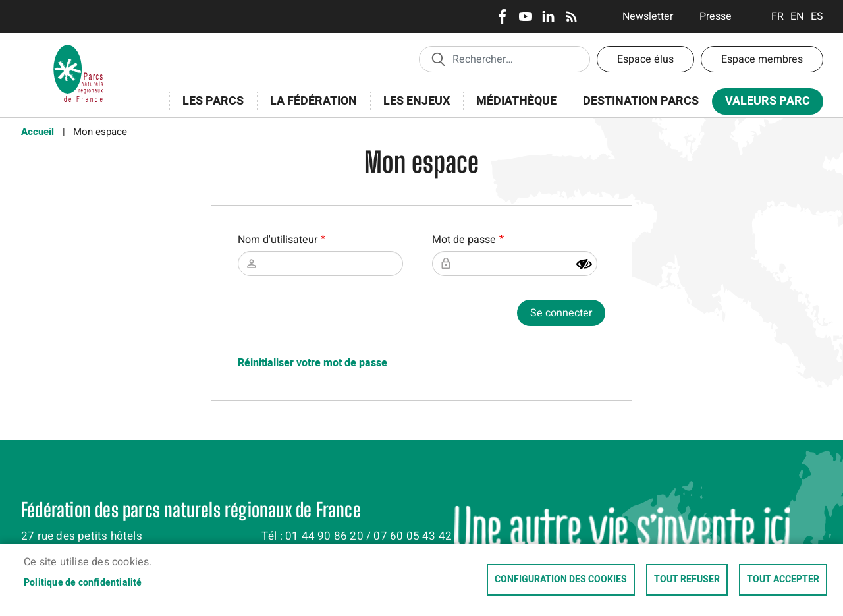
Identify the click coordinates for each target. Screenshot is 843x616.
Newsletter (648, 16)
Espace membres (762, 59)
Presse (716, 16)
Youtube (525, 16)
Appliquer (438, 59)
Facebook (502, 16)
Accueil (38, 132)
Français (777, 16)
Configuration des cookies (561, 580)
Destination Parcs (641, 101)
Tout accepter (783, 580)
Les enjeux (412, 108)
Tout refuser (687, 580)
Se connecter (561, 313)
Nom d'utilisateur (278, 240)
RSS (571, 16)
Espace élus (645, 59)
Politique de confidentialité (83, 583)
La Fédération (309, 108)
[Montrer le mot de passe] (584, 264)
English (797, 16)
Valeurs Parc (763, 104)
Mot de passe (464, 240)
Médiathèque (516, 101)
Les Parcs (209, 108)
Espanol (817, 16)
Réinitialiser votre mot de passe (313, 363)
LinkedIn (548, 16)
